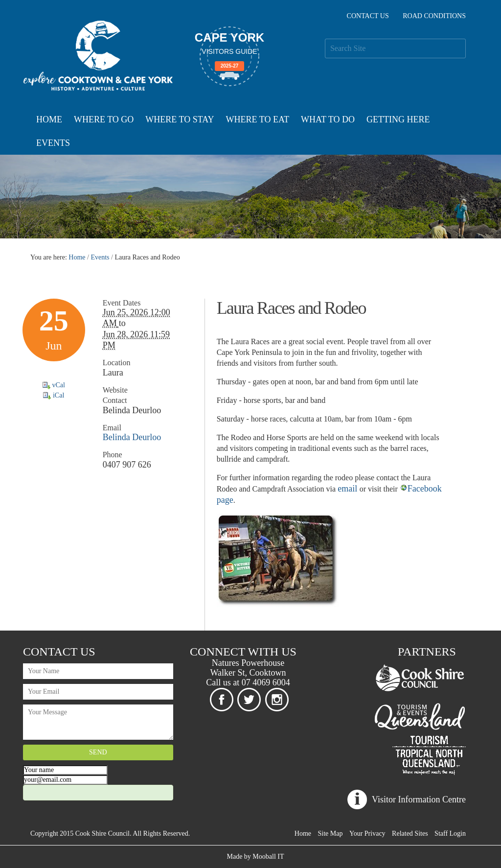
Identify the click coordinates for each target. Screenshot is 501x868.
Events (53, 143)
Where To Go (104, 119)
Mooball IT (268, 856)
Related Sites (410, 833)
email (348, 489)
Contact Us (368, 16)
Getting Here (398, 119)
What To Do (328, 119)
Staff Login (450, 833)
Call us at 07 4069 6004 (248, 682)
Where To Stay (180, 119)
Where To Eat (258, 119)
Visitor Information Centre (419, 799)
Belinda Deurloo (132, 437)
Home (49, 119)
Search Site (325, 38)
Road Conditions (434, 16)
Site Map (330, 833)
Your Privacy (367, 833)
